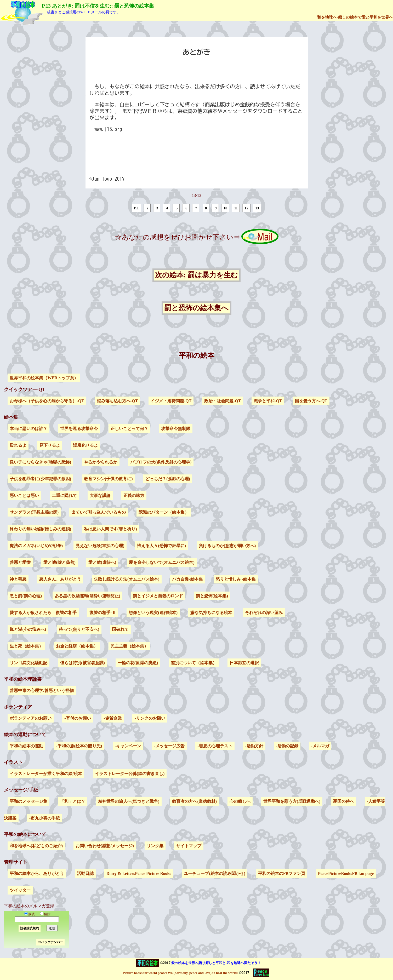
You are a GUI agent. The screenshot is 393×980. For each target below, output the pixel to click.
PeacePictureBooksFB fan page (346, 873)
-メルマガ (320, 746)
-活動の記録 (287, 746)
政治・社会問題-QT (223, 401)
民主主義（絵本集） (129, 646)
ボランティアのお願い (31, 718)
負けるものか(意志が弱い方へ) (227, 546)
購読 (30, 914)
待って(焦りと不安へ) (79, 629)
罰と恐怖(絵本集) (212, 596)
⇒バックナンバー (50, 942)
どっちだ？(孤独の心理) (168, 479)
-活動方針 (254, 746)
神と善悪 (18, 579)
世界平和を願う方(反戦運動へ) (292, 801)
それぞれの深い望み (264, 613)
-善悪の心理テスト (215, 746)
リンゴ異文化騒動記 (29, 663)
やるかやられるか (101, 462)
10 (225, 208)
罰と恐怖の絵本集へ (196, 308)
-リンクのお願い (150, 718)
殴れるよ (18, 445)
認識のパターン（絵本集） (164, 512)
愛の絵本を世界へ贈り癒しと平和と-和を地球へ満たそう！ (216, 963)
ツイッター (20, 890)
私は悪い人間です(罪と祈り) (110, 529)
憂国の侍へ (344, 801)
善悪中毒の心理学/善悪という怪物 (42, 690)
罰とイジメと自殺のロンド (158, 596)
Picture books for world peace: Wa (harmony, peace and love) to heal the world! (180, 973)
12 (247, 208)
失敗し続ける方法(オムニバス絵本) (127, 579)
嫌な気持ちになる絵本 (211, 613)
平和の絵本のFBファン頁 (282, 873)
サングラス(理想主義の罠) (34, 512)
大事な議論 (100, 495)
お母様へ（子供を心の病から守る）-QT (47, 401)
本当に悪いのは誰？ (29, 429)
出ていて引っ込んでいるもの (99, 512)
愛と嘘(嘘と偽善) (59, 562)
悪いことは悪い (24, 495)
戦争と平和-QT (268, 401)
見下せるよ (50, 445)
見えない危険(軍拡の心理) (100, 546)
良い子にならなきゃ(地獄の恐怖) (40, 462)
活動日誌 (85, 873)
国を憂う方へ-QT (311, 401)
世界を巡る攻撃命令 (79, 429)
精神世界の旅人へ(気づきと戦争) (129, 801)
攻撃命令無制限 (176, 429)
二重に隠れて (64, 495)
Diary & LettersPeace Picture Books (139, 873)
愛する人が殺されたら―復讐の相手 (43, 613)
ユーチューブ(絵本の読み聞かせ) (215, 873)
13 (257, 208)
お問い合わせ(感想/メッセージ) (105, 846)
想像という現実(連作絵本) (153, 613)
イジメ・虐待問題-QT (171, 401)
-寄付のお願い (78, 718)
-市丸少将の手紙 (45, 818)
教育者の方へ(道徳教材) (194, 801)
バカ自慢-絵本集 (187, 579)
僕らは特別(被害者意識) (82, 663)
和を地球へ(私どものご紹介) (36, 846)
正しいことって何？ (129, 429)
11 (236, 208)
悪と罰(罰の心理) (26, 596)
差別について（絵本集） (194, 663)
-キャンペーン (128, 746)
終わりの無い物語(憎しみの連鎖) (40, 529)
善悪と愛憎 (20, 562)
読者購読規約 (30, 928)
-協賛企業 (113, 718)
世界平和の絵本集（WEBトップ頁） (44, 378)
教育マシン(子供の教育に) (108, 479)
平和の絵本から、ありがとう (37, 873)
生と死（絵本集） (26, 646)
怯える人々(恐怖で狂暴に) (161, 546)
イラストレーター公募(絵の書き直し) (130, 774)
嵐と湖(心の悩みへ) (28, 629)
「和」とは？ (73, 801)
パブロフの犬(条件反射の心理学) (161, 462)
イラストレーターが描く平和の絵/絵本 (46, 774)
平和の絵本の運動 (26, 746)
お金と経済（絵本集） (77, 646)
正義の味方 (134, 495)
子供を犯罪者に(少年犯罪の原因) (40, 479)
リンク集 (155, 846)
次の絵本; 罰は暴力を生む (197, 275)
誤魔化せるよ (86, 445)
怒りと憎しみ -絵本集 (236, 579)
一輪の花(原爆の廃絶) (138, 663)
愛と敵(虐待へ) (102, 562)
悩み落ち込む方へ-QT (117, 401)
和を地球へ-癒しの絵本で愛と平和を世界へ (355, 17)
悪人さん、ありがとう (60, 579)
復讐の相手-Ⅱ (103, 613)
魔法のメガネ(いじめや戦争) (36, 546)
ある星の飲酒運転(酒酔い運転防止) (87, 596)
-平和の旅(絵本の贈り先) (79, 746)
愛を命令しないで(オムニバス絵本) (162, 562)
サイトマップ (189, 846)
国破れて (120, 629)
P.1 (136, 208)
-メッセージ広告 (169, 746)
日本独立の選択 (244, 663)
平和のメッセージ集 (29, 801)
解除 (44, 914)
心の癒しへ (240, 801)
